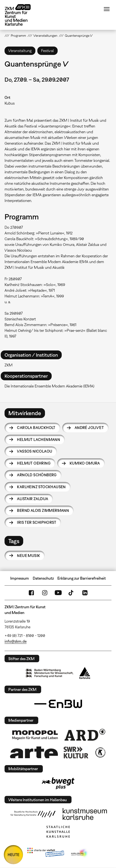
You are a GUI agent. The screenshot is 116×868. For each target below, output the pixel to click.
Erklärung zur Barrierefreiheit (82, 578)
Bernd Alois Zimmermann (43, 510)
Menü (107, 9)
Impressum (20, 578)
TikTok (72, 593)
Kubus (10, 103)
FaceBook (31, 593)
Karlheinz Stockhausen (41, 487)
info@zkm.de (16, 641)
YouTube (58, 593)
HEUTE (14, 855)
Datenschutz (43, 578)
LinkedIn (85, 593)
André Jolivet (89, 428)
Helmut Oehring (34, 463)
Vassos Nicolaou (35, 451)
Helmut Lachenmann (39, 439)
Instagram (45, 593)
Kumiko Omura (85, 463)
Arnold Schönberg (37, 475)
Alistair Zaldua (33, 499)
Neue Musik (28, 556)
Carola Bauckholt (36, 428)
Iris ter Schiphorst (37, 522)
